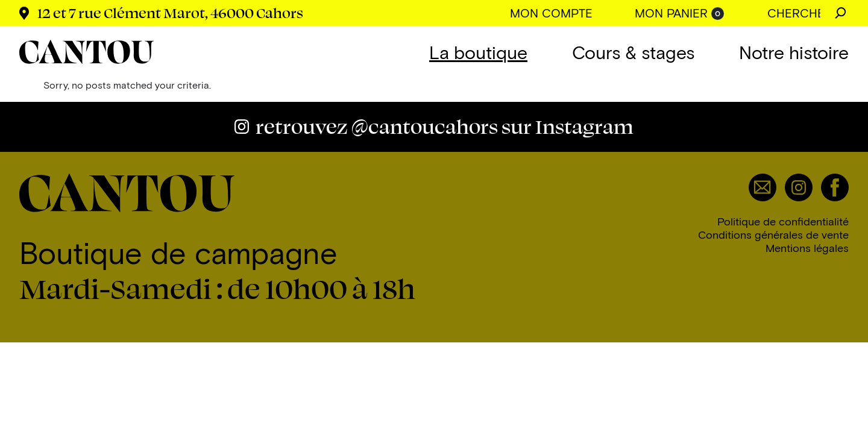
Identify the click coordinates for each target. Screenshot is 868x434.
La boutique (478, 52)
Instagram (799, 187)
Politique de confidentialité (783, 221)
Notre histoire (794, 52)
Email (763, 187)
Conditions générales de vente (773, 234)
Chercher (841, 13)
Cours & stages (633, 52)
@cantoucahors (445, 126)
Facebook (835, 187)
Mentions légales (807, 248)
